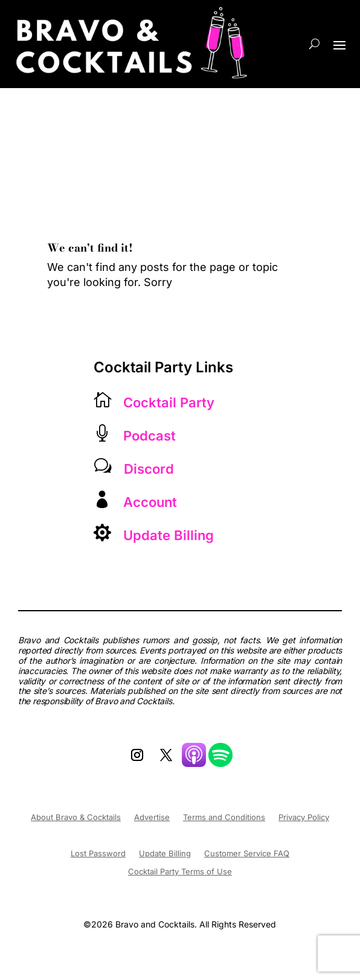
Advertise (152, 817)
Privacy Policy (304, 817)
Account (150, 502)
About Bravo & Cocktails (76, 817)
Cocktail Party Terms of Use (180, 872)
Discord (149, 469)
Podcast (149, 436)
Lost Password (98, 854)
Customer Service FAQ (247, 854)
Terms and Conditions (224, 817)
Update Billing (169, 535)
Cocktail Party (169, 402)
